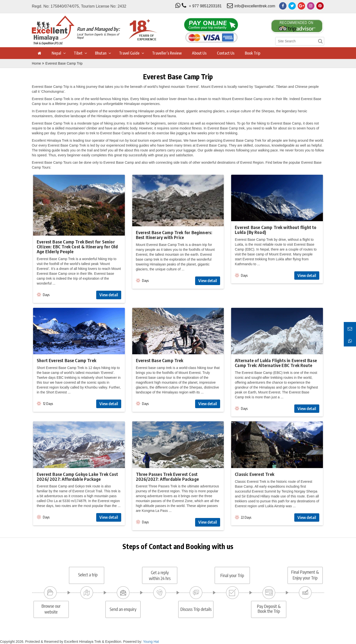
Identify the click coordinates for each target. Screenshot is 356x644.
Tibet (78, 53)
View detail (109, 295)
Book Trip (253, 53)
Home (36, 63)
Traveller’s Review (167, 53)
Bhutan (101, 53)
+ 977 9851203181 (205, 6)
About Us (199, 53)
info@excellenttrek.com (255, 6)
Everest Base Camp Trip (64, 63)
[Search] (320, 41)
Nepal (56, 53)
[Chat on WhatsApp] (350, 340)
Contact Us (226, 53)
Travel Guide (129, 53)
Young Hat (151, 642)
